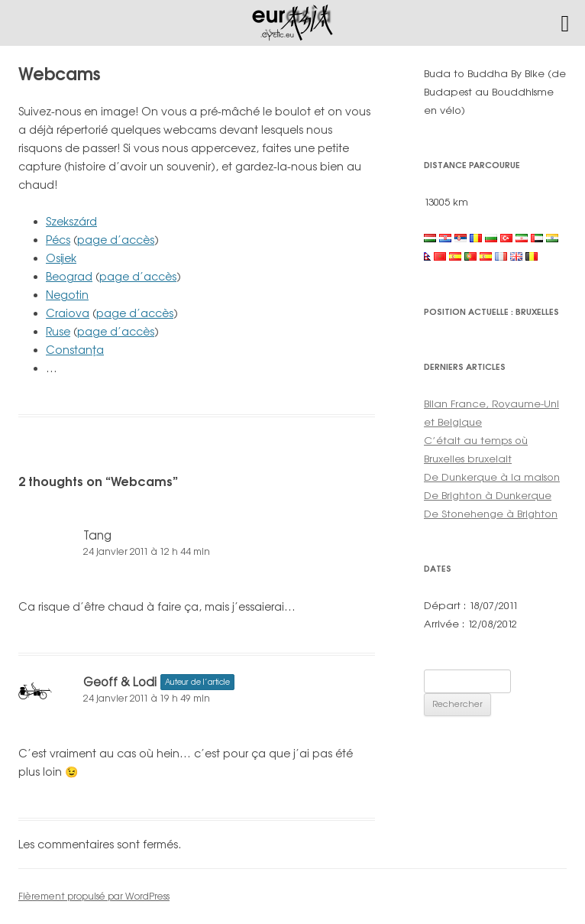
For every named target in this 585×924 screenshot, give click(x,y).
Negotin (67, 295)
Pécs (58, 240)
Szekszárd (71, 221)
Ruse (58, 331)
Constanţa (75, 350)
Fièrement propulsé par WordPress (94, 896)
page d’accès (116, 240)
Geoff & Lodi (120, 682)
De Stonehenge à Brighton (491, 514)
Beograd (69, 276)
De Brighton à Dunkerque (488, 495)
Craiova (68, 313)
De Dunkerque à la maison (492, 477)
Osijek (61, 258)
